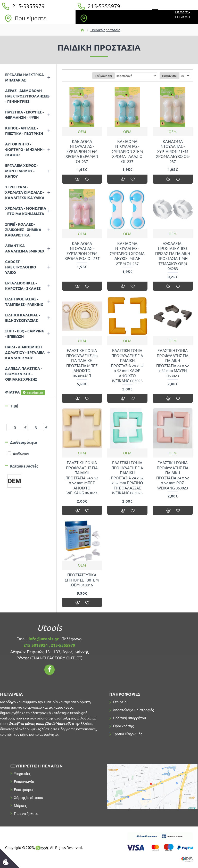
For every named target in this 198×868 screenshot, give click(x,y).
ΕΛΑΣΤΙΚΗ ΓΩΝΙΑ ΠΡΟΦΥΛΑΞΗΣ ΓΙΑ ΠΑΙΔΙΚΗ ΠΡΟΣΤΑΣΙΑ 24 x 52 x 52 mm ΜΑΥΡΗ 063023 (173, 363)
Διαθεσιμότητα (24, 442)
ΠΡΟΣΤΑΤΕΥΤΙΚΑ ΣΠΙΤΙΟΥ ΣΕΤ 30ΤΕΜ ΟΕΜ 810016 (82, 580)
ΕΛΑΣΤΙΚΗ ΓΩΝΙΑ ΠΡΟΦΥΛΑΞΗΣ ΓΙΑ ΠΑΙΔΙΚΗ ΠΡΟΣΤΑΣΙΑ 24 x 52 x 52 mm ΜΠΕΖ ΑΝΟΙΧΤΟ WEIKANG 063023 (82, 478)
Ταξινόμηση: (103, 76)
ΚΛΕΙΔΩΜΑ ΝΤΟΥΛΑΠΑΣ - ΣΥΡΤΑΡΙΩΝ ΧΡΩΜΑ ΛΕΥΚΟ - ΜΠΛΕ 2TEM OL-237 (127, 253)
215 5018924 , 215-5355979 (49, 645)
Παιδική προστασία (105, 30)
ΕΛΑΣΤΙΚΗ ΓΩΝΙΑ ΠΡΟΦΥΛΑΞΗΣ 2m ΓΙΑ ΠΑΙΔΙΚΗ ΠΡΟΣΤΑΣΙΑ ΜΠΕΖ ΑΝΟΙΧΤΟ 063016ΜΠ (82, 363)
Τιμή (14, 406)
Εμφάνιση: (169, 76)
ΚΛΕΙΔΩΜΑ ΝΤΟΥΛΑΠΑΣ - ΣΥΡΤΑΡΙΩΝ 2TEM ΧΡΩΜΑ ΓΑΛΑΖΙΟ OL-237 (127, 151)
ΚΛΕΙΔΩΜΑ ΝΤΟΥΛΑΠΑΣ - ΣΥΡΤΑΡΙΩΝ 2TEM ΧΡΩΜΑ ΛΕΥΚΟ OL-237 (173, 151)
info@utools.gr (44, 639)
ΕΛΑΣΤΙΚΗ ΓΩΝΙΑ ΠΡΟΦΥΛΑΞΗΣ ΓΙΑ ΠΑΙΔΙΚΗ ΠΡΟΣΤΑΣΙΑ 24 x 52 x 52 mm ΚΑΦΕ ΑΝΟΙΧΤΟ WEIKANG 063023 (127, 365)
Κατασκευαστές (24, 466)
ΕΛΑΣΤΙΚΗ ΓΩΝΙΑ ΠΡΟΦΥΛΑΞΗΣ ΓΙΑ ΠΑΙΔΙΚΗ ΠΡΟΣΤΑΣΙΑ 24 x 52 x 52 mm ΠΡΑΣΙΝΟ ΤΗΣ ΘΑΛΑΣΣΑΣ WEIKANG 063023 (127, 478)
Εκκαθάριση (35, 392)
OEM (82, 132)
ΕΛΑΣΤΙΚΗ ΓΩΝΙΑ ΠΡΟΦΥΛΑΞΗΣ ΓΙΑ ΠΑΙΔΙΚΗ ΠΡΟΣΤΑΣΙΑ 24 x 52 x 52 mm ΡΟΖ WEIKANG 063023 (173, 475)
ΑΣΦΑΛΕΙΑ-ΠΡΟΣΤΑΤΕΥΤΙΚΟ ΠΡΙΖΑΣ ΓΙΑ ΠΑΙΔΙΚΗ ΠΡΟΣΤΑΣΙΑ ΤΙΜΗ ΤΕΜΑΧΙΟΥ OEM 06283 (173, 256)
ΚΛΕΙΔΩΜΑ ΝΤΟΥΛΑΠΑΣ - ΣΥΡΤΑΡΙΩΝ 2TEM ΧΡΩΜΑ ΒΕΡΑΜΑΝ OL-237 (82, 151)
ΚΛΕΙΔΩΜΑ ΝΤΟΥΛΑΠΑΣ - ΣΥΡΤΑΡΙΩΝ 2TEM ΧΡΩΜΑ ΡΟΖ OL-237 (82, 251)
